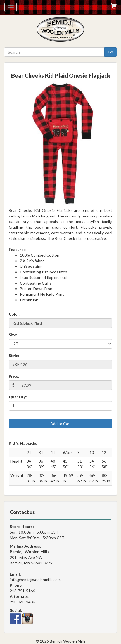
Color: (15, 314)
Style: (14, 355)
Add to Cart (61, 424)
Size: (13, 335)
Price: (14, 376)
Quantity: (18, 397)
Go (111, 52)
